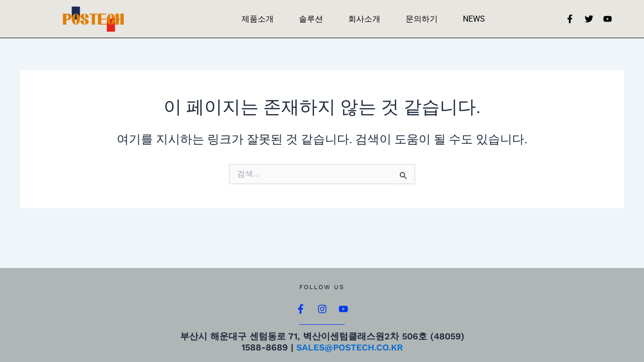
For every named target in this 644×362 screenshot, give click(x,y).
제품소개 (258, 19)
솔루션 (311, 19)
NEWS (474, 19)
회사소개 (364, 19)
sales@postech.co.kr (350, 348)
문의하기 (422, 19)
